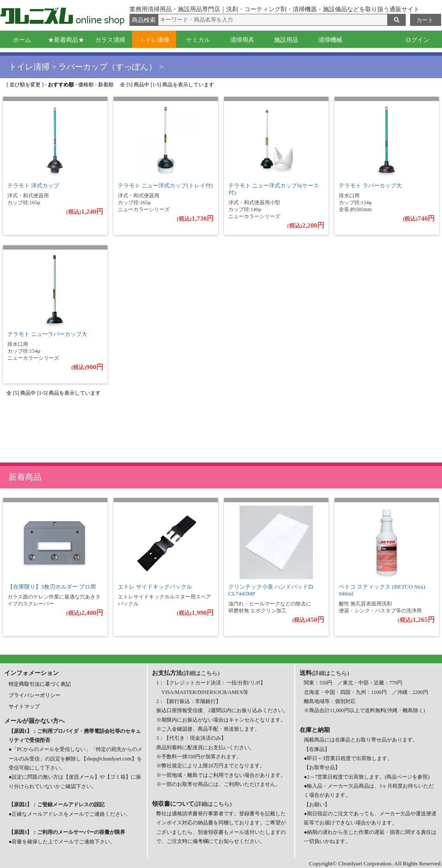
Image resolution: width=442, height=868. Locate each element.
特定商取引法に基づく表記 (40, 684)
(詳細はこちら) (201, 673)
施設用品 (286, 40)
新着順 (106, 85)
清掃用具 (242, 40)
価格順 (86, 85)
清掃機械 (330, 40)
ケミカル (198, 40)
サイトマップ (24, 706)
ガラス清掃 (110, 40)
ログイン (417, 40)
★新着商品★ (66, 40)
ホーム (22, 40)
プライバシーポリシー (35, 695)
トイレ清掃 (154, 40)
